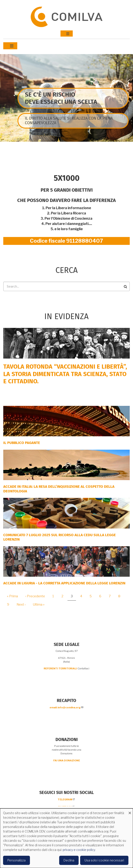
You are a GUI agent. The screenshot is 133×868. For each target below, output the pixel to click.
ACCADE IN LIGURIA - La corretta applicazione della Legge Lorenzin (64, 583)
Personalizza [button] (16, 860)
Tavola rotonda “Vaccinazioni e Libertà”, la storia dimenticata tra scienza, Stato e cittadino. (65, 374)
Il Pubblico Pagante (22, 443)
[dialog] (66, 838)
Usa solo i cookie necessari (104, 860)
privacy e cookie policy (79, 850)
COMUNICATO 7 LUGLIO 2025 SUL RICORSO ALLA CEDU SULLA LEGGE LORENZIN (60, 537)
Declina (69, 860)
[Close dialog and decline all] (130, 811)
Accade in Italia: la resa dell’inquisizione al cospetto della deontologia (59, 489)
